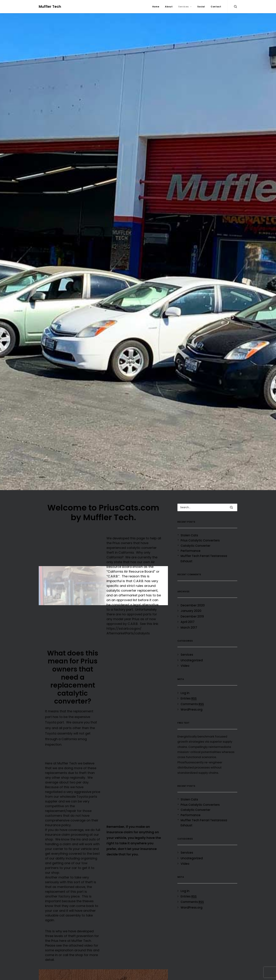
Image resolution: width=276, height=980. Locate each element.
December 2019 (192, 616)
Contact (216, 7)
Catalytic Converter (195, 546)
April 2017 (188, 622)
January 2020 (191, 611)
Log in (185, 693)
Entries (189, 698)
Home (156, 7)
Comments (192, 704)
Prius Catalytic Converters (200, 540)
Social (201, 7)
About (169, 7)
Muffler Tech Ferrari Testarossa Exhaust (204, 558)
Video (185, 666)
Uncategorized (192, 660)
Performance (191, 551)
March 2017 (189, 628)
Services (185, 7)
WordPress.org (192, 710)
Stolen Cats (189, 535)
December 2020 (193, 605)
